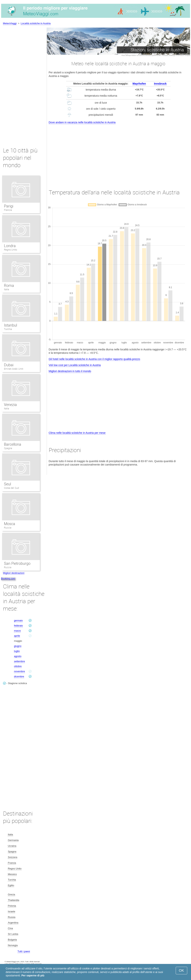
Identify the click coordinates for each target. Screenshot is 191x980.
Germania (13, 840)
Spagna (8, 448)
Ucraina (12, 846)
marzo (17, 631)
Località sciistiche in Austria (36, 23)
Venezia (10, 405)
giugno (18, 646)
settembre (19, 661)
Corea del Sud (11, 488)
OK (181, 970)
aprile (17, 636)
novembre (19, 671)
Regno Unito (11, 250)
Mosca (10, 524)
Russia (8, 528)
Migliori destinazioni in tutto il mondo (70, 371)
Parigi (9, 206)
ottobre (18, 666)
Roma (9, 286)
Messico (12, 874)
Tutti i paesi (24, 951)
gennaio (18, 620)
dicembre (19, 676)
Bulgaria (12, 940)
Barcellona (13, 444)
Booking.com (8, 578)
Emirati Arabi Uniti (14, 369)
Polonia (12, 906)
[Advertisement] (118, 153)
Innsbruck (160, 84)
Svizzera (12, 857)
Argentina (13, 923)
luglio (17, 651)
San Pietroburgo (17, 563)
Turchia (8, 329)
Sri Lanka (13, 934)
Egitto (11, 885)
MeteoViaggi (10, 23)
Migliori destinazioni (14, 573)
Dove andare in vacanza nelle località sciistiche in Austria (82, 122)
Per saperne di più (33, 975)
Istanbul (10, 325)
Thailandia (13, 900)
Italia (7, 289)
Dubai (9, 365)
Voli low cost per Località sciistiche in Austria (75, 365)
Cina (10, 928)
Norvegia (13, 945)
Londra (10, 246)
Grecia (11, 894)
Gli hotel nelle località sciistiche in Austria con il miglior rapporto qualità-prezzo (94, 359)
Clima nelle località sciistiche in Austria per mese (77, 433)
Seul (7, 484)
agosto (18, 656)
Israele (11, 911)
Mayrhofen (139, 84)
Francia (8, 210)
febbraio (18, 626)
